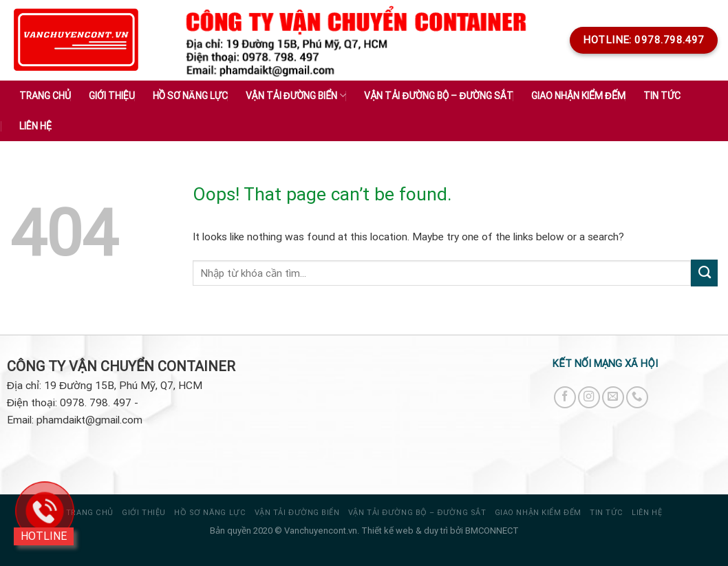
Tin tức (662, 96)
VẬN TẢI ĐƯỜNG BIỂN (297, 513)
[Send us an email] (613, 397)
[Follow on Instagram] (589, 397)
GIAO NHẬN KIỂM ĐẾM (578, 96)
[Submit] (704, 273)
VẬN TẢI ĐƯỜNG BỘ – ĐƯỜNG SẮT (417, 513)
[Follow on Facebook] (565, 397)
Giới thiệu (112, 96)
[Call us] (637, 397)
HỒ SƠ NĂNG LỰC (210, 513)
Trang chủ (45, 96)
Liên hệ (35, 126)
